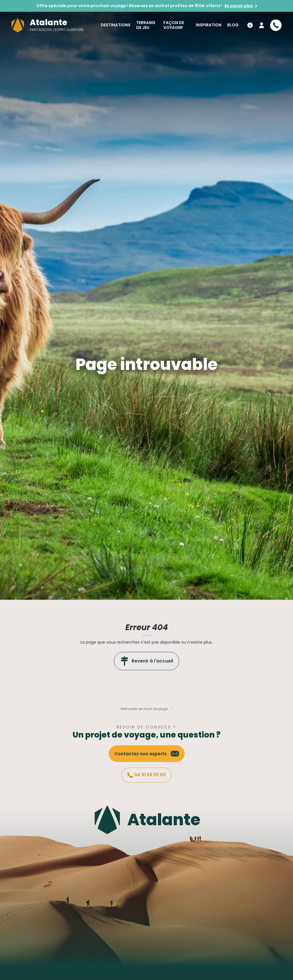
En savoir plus (239, 6)
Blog (233, 25)
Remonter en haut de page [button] (144, 709)
